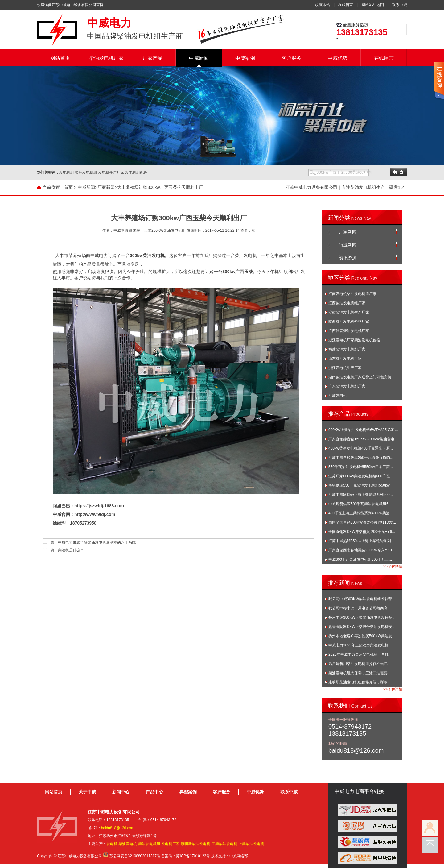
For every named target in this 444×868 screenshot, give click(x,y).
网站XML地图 (373, 5)
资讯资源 (348, 258)
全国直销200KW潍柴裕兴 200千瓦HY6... (362, 532)
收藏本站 (323, 5)
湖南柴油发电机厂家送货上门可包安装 (360, 377)
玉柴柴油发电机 (224, 844)
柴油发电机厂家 (106, 58)
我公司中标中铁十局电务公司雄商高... (360, 608)
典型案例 (188, 792)
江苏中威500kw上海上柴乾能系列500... (361, 495)
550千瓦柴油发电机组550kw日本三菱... (361, 467)
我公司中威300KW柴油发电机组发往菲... (362, 599)
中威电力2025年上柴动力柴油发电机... (360, 645)
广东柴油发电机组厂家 (347, 386)
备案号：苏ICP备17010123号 (185, 856)
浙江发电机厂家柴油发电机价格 (354, 340)
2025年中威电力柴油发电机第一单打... (360, 654)
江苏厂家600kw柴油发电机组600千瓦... (361, 476)
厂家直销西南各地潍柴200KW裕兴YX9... (362, 550)
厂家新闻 (106, 187)
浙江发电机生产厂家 (345, 368)
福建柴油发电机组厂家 (347, 349)
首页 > (70, 187)
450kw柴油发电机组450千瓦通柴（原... (361, 448)
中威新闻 (199, 58)
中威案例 (245, 58)
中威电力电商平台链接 (359, 791)
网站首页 (60, 58)
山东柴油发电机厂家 (345, 359)
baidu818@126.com (118, 828)
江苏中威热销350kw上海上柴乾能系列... (361, 541)
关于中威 (87, 792)
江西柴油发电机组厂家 (347, 303)
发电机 (112, 844)
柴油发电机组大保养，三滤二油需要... (360, 673)
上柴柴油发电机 (251, 844)
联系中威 (400, 5)
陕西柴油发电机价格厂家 (349, 322)
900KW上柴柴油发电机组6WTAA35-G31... (363, 430)
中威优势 (338, 58)
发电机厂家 (171, 844)
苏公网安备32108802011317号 (135, 856)
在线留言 (346, 5)
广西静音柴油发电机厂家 (349, 331)
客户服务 (291, 58)
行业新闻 (348, 245)
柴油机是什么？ (71, 550)
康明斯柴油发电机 (195, 844)
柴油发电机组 (149, 844)
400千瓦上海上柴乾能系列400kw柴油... (361, 513)
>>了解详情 (393, 567)
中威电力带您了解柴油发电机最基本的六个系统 (97, 542)
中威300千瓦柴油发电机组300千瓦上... (360, 559)
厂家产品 (153, 58)
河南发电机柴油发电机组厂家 (352, 294)
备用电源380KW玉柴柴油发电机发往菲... (362, 617)
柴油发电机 (128, 844)
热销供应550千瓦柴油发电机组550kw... (360, 485)
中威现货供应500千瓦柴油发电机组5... (360, 504)
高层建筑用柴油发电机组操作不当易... (360, 664)
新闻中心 (121, 792)
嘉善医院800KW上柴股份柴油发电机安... (362, 627)
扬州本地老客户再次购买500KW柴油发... (362, 636)
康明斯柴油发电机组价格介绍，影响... (360, 682)
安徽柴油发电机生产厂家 (349, 312)
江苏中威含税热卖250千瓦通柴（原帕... (361, 458)
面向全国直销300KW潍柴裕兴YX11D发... (362, 522)
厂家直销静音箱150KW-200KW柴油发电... (363, 439)
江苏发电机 (338, 396)
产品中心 (154, 792)
